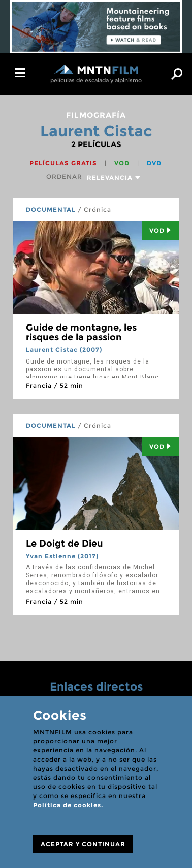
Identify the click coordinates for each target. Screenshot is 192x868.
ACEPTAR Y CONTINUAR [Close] (83, 844)
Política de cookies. (68, 805)
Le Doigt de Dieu (65, 544)
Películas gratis (64, 163)
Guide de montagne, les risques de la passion (81, 333)
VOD (123, 163)
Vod (160, 230)
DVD (154, 163)
